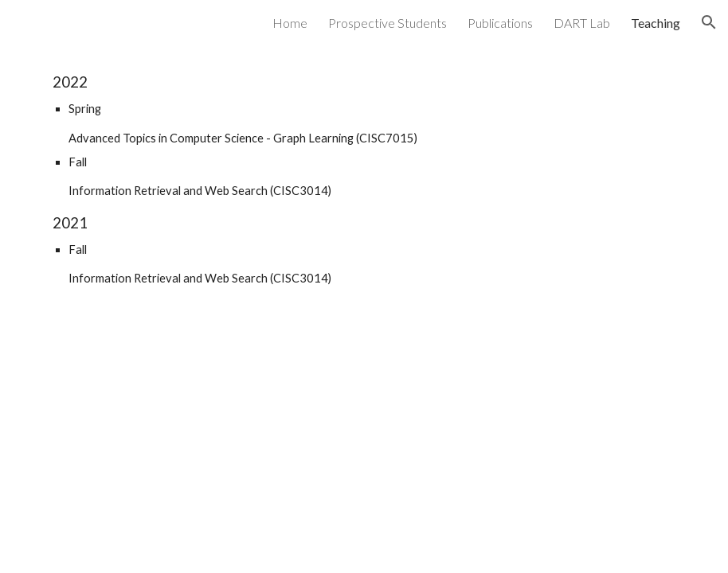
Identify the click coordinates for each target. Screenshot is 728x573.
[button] (709, 22)
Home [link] (290, 23)
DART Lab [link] (582, 23)
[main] (364, 179)
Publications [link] (500, 23)
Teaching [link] (656, 23)
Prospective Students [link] (387, 23)
